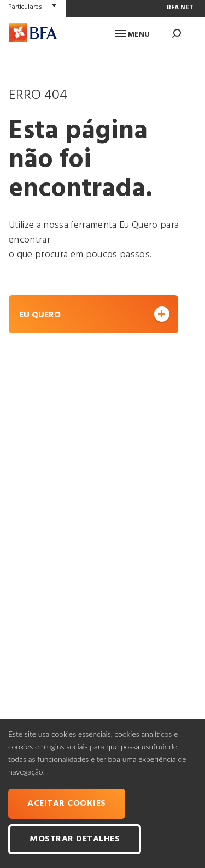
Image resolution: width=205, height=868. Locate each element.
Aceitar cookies (67, 804)
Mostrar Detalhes (75, 839)
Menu (132, 35)
